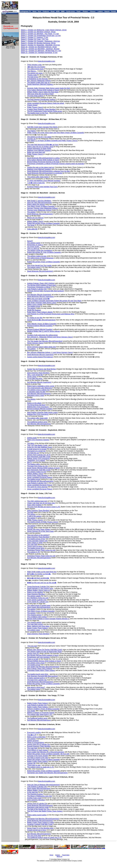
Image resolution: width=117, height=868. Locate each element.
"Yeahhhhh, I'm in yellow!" (36, 460)
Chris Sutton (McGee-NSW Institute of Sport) (43, 90)
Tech (39, 11)
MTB (58, 11)
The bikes (31, 443)
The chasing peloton (34, 615)
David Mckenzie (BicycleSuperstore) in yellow (44, 158)
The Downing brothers (35, 794)
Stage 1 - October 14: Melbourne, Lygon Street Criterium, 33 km (44, 30)
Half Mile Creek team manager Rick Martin (43, 127)
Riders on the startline (35, 592)
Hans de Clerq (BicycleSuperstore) (40, 203)
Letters (100, 11)
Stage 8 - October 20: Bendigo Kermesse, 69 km (38, 43)
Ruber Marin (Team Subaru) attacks (40, 312)
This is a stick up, (33, 249)
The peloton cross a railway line (38, 390)
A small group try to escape (37, 449)
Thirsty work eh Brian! (35, 546)
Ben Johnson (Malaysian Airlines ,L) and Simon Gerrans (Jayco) (50, 352)
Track (79, 11)
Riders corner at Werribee (36, 737)
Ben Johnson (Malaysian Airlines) (39, 81)
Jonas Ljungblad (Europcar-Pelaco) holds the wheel (46, 103)
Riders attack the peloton (36, 204)
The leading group (34, 306)
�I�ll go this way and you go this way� (42, 583)
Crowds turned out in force (37, 830)
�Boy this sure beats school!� (38, 299)
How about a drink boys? (36, 687)
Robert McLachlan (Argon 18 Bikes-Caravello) (44, 223)
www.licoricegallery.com (46, 61)
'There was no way (34, 765)
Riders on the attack (34, 403)
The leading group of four (36, 539)
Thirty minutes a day (35, 65)
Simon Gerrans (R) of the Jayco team (40, 531)
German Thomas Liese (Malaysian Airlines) (43, 208)
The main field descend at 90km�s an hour (43, 145)
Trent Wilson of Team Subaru (38, 750)
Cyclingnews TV (25, 11)
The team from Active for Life (37, 466)
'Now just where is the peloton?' (38, 535)
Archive (58, 855)
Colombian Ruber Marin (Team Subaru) (41, 670)
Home (4, 13)
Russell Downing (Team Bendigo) (39, 746)
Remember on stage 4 (35, 245)
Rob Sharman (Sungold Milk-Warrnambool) (43, 676)
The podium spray (34, 267)
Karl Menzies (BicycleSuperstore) (39, 394)
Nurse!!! (30, 241)
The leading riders (34, 464)
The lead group (33, 77)
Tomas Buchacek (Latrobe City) (39, 587)
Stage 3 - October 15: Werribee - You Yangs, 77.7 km (40, 34)
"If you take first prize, (35, 378)
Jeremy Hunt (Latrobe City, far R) (39, 455)
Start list (5, 17)
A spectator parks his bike (36, 392)
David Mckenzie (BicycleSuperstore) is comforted (45, 173)
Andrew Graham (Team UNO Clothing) (41, 283)
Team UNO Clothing (34, 505)
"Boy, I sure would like (35, 375)
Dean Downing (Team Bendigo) (38, 511)
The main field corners (35, 624)
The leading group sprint (36, 548)
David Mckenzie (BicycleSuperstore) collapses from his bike (49, 171)
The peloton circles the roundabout (40, 250)
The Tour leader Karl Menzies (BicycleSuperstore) (45, 341)
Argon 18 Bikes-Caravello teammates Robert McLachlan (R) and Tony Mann (54, 301)
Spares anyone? (33, 741)
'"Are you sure (32, 646)
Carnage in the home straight (38, 756)
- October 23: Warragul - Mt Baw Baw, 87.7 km (44, 51)
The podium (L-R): (34, 552)
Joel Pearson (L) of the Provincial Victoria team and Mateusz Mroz (51, 314)
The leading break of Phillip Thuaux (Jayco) (43, 522)
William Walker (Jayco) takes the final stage (43, 92)
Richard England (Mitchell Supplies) (40, 326)
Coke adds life (32, 229)
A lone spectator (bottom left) (37, 541)
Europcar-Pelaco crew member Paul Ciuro (42, 187)
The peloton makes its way (37, 256)
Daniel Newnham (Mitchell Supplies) (40, 84)
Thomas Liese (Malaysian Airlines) (39, 210)
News (35, 11)
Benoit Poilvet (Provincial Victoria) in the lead (43, 162)
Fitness (93, 11)
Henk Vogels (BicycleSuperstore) (39, 607)
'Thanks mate (32, 75)
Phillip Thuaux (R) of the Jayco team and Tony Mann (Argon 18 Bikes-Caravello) (56, 133)
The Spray (31, 225)
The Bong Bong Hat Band (36, 405)
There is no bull (33, 659)
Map (3, 22)
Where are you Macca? (35, 218)
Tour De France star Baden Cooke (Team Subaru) (45, 811)
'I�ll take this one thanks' (36, 67)
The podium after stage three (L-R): (40, 714)
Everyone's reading (34, 733)
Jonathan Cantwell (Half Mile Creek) (40, 824)
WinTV (30, 462)
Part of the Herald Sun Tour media (40, 266)
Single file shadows (34, 310)
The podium (31, 349)
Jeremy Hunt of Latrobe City (37, 804)
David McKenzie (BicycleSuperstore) (40, 682)
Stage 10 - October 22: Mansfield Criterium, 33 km (39, 47)
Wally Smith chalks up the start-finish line (42, 572)
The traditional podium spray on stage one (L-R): (44, 838)
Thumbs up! (32, 139)
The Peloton (32, 131)
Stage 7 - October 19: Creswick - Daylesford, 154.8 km (40, 41)
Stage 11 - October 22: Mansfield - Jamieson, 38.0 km (40, 49)
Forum (114, 11)
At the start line (33, 792)
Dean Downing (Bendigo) (36, 594)
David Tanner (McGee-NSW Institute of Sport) (43, 468)
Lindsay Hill (31, 763)
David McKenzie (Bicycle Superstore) (40, 297)
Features (46, 11)
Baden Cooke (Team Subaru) (38, 628)
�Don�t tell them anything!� (38, 578)
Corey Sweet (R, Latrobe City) (38, 602)
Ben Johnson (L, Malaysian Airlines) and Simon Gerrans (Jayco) (50, 337)
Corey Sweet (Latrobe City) (37, 600)
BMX (63, 11)
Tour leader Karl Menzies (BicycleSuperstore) (43, 667)
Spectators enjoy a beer (36, 395)
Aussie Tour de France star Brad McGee (42, 369)
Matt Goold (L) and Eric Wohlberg (39, 201)
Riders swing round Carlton (37, 815)
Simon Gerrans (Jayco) (35, 343)
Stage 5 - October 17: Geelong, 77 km (34, 37)
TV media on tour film (35, 318)
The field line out (33, 453)
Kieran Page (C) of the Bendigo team (40, 828)
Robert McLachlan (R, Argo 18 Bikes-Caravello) (44, 252)
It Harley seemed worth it (36, 678)
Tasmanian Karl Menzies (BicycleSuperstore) (43, 819)
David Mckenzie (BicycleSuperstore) (40, 214)
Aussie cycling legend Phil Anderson (40, 357)
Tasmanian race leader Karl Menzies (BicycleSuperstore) (47, 773)
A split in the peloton (34, 516)
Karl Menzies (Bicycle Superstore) (39, 295)
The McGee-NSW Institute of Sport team (42, 285)
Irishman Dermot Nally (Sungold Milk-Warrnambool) (46, 291)
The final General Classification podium (41, 99)
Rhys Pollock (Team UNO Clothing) (40, 669)
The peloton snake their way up (39, 82)
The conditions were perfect (37, 617)
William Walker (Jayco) (35, 221)
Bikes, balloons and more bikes (38, 626)
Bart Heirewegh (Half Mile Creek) (39, 457)
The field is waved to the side (38, 758)
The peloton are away (35, 73)
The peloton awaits (34, 596)
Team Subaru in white (35, 543)
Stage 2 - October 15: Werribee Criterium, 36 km (38, 32)
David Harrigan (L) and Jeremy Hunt (40, 588)
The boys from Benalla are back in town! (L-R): (44, 507)
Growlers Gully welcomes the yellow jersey (42, 335)
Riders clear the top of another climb (40, 147)
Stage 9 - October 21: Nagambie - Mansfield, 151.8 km (40, 45)
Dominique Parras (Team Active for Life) (41, 550)
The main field (32, 545)
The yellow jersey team (36, 69)
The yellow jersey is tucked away (39, 605)
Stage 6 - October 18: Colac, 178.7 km (35, 39)
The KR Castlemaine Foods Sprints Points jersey (45, 111)
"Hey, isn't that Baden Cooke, (38, 445)
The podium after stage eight (37, 418)
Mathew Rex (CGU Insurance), (38, 407)
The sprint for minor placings (37, 487)
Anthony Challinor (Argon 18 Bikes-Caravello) (43, 709)
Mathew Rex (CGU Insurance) (38, 414)
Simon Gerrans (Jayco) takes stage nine (42, 347)
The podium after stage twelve (38, 177)
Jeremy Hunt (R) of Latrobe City (38, 744)
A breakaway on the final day (38, 79)
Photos (85, 11)
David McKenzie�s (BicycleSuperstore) (41, 320)
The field (30, 512)
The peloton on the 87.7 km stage (39, 137)
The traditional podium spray (37, 422)
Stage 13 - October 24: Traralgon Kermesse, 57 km (39, 53)
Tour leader (31, 711)
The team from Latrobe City (37, 680)
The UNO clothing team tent (37, 501)
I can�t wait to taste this (36, 183)
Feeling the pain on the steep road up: (41, 167)
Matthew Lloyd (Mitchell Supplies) (39, 150)
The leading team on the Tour (38, 113)
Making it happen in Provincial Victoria (41, 713)
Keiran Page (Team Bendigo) (37, 476)
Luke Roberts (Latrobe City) (37, 289)
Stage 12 (24, 51)
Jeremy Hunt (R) (33, 653)
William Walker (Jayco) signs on (39, 590)
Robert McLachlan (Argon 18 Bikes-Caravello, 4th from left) (48, 754)
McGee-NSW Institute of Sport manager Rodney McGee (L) (48, 619)
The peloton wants (34, 243)
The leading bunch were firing (38, 674)
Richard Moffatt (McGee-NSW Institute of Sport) (44, 661)
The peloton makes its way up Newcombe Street (44, 652)
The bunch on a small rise (36, 451)
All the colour (32, 377)
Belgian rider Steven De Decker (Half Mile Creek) (45, 650)
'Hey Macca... (32, 71)
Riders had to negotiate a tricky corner (41, 386)
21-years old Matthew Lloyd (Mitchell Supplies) (44, 181)
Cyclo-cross (71, 11)
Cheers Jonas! (32, 105)
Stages (4, 15)
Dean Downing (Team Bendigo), (39, 373)
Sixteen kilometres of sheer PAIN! (39, 149)
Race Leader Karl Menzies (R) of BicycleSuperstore (46, 752)
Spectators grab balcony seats (38, 807)
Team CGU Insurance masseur (38, 440)
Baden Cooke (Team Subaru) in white (40, 822)
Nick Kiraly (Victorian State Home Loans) (42, 303)
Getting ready (32, 438)
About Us (59, 856)
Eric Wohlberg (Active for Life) (38, 598)
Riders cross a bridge (35, 304)
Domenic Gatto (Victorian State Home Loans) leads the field (49, 88)
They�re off (32, 735)
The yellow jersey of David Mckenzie (40, 258)
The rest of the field (34, 836)
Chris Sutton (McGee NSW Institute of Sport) (43, 160)
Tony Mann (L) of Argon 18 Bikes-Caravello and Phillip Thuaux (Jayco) (52, 141)
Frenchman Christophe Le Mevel (39, 287)
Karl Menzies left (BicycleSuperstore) (40, 481)
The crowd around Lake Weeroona (40, 388)
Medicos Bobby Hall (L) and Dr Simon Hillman (44, 331)
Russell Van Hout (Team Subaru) (39, 529)
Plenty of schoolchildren (36, 743)
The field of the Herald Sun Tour (38, 809)
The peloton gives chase (36, 663)
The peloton (31, 212)
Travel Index (66, 855)
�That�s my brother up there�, (39, 574)
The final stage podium (36, 96)
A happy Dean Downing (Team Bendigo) (42, 109)
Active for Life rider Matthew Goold (39, 447)
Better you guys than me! (36, 152)
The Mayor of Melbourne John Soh (40, 796)
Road (53, 11)
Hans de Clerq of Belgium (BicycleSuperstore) (44, 785)
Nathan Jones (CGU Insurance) (38, 459)
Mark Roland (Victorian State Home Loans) (43, 412)
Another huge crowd (34, 798)
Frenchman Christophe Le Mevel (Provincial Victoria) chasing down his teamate (56, 164)
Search (107, 11)
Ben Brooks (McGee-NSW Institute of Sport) (43, 655)
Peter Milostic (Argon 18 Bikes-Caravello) (42, 324)
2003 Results (6, 23)
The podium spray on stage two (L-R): (41, 767)
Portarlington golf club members (38, 657)
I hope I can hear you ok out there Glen (41, 503)
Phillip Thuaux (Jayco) (35, 107)
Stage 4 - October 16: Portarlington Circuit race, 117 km (41, 36)
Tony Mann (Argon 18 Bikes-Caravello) (41, 206)
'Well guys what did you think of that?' (40, 94)
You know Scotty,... (34, 247)
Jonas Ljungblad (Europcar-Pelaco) (40, 477)
